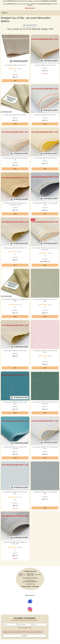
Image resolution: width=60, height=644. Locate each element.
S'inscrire (25, 636)
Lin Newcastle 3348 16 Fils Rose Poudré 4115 (45, 352)
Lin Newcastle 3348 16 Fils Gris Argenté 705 (45, 204)
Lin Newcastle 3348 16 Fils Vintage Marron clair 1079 (45, 249)
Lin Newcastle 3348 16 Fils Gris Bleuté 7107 (45, 493)
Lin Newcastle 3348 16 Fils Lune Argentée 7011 (45, 448)
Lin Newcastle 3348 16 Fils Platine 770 (15, 248)
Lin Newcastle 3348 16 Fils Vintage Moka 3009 (15, 300)
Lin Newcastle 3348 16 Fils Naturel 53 (15, 115)
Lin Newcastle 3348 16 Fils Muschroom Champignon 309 (15, 204)
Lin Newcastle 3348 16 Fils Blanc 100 (45, 115)
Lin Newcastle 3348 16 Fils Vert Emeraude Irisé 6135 (45, 403)
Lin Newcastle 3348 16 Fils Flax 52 (15, 65)
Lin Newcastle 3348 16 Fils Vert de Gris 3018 (45, 300)
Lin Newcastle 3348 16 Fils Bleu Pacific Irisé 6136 (15, 448)
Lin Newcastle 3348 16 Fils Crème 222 (45, 158)
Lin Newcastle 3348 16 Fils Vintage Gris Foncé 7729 (15, 543)
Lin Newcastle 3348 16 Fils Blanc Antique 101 (15, 159)
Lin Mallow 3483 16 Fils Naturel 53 (45, 65)
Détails (15, 81)
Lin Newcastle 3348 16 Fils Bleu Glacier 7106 (15, 493)
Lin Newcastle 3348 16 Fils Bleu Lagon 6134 (15, 403)
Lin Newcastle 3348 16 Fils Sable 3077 (15, 351)
